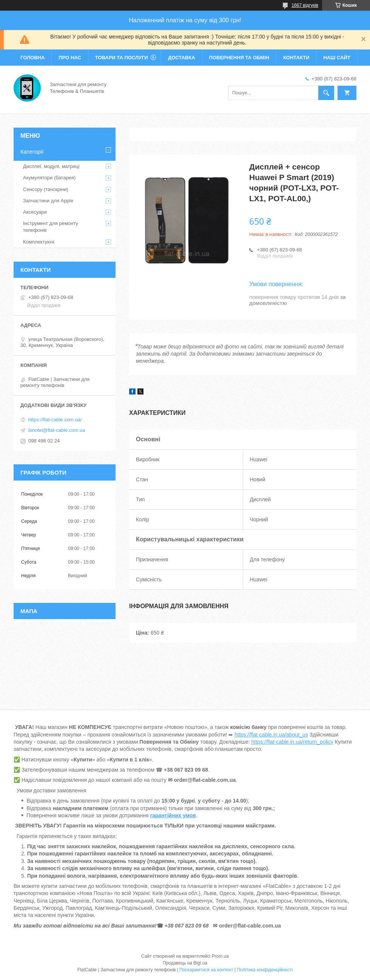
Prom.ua (220, 956)
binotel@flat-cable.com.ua (57, 430)
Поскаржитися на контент (206, 970)
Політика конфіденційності (265, 970)
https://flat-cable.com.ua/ (55, 420)
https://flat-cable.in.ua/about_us (271, 735)
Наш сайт (337, 58)
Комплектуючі (39, 242)
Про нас (70, 58)
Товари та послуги (122, 58)
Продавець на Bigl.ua (185, 963)
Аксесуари (35, 212)
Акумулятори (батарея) (49, 178)
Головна (32, 58)
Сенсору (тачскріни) (46, 189)
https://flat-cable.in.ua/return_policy (292, 742)
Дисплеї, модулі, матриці (51, 166)
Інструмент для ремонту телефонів (51, 227)
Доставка (182, 58)
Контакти (296, 58)
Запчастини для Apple (48, 201)
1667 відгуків (305, 5)
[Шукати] (326, 93)
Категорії (32, 152)
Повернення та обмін (239, 58)
